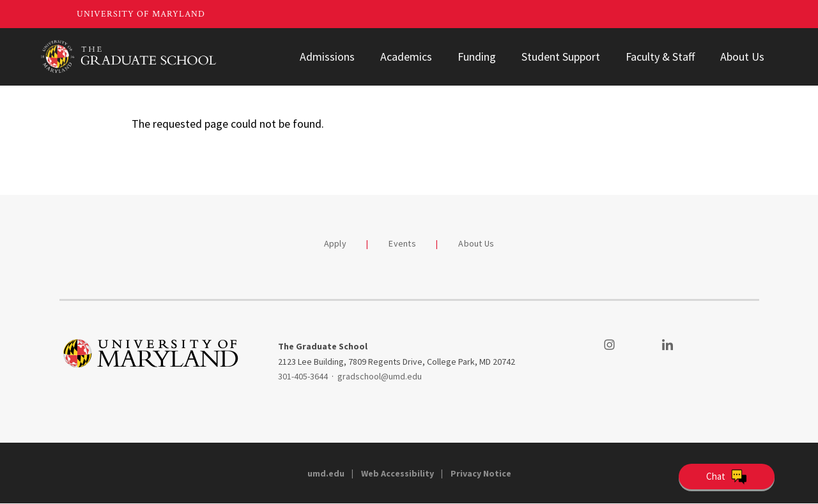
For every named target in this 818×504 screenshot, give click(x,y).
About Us (742, 57)
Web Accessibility (397, 473)
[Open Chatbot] (727, 477)
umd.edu (326, 473)
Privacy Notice (481, 473)
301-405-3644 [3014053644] (303, 376)
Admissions (327, 57)
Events (402, 243)
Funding (477, 57)
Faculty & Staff (660, 57)
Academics (406, 57)
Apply (335, 243)
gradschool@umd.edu (380, 376)
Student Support (561, 57)
